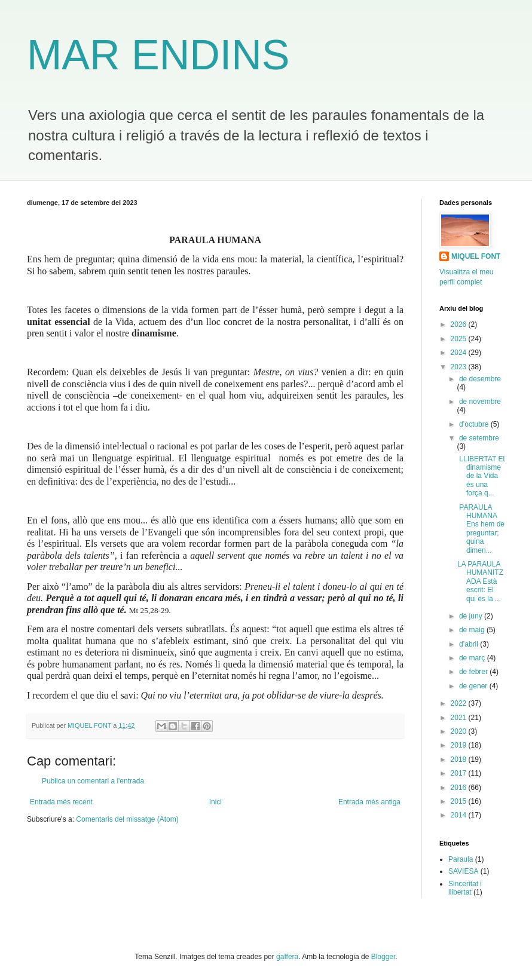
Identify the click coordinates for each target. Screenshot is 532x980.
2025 (460, 339)
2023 (460, 367)
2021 (460, 718)
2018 (460, 759)
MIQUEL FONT (476, 256)
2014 (460, 815)
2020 (460, 731)
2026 (460, 324)
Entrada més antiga (369, 802)
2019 (460, 745)
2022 (460, 703)
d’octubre (475, 424)
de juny (472, 616)
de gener (474, 686)
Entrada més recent (61, 802)
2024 (460, 353)
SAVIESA (463, 871)
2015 (460, 801)
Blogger (383, 957)
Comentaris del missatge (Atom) (127, 819)
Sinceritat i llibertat (465, 888)
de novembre (480, 402)
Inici (215, 802)
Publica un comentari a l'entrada (93, 781)
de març (473, 658)
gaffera (287, 957)
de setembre (479, 438)
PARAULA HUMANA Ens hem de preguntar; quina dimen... (481, 529)
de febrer (474, 672)
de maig (473, 630)
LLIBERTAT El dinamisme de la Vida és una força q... (481, 476)
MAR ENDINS (158, 55)
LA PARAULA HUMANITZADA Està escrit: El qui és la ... (480, 581)
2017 (460, 773)
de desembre (480, 379)
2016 (460, 788)
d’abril (470, 644)
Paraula (461, 859)
